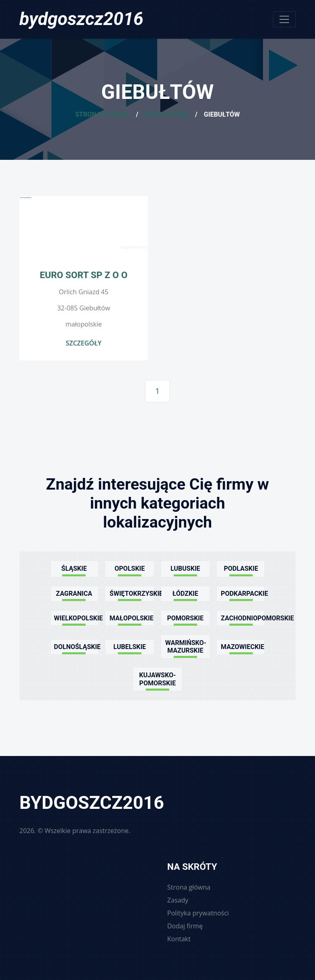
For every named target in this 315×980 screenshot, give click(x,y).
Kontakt (179, 939)
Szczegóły (84, 343)
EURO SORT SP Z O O (83, 275)
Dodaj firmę (185, 926)
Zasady (178, 900)
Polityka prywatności (198, 913)
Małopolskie (167, 114)
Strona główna (102, 114)
